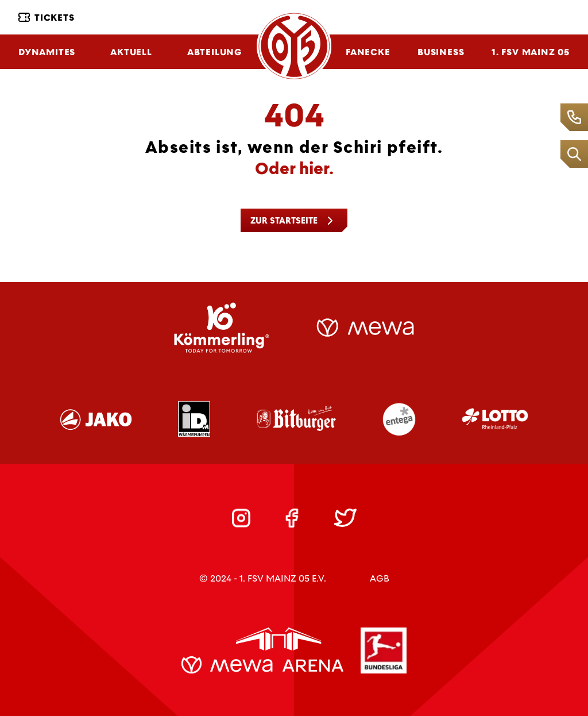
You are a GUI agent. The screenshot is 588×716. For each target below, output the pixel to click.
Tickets (47, 18)
